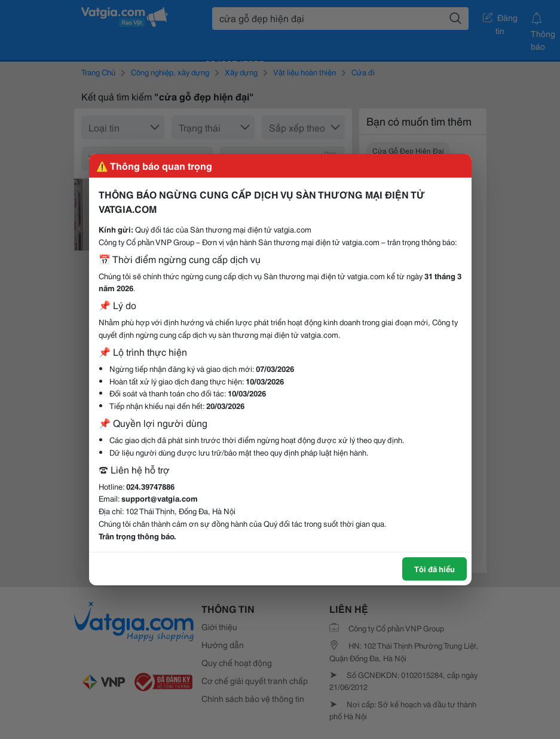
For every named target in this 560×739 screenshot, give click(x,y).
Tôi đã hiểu (434, 569)
